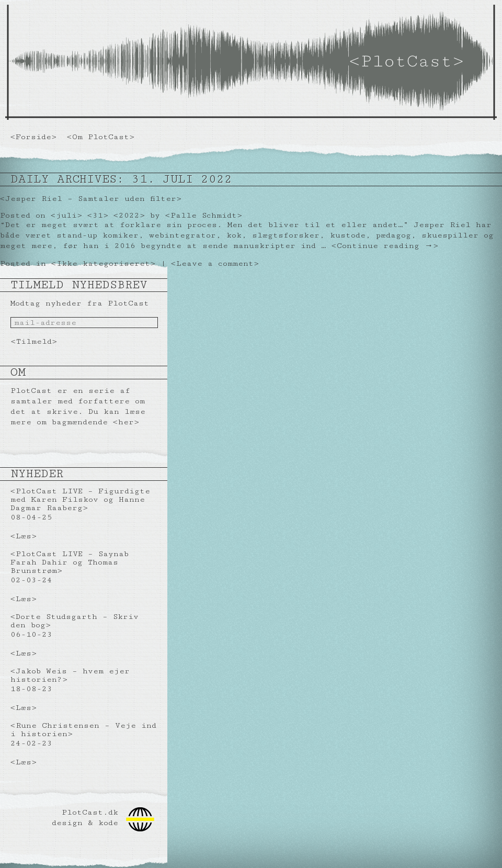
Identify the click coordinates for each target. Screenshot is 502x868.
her (126, 422)
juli (66, 215)
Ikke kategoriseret (103, 263)
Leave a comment (215, 263)
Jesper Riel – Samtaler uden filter (91, 199)
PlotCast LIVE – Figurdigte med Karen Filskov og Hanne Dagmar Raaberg (80, 499)
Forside (33, 137)
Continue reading (385, 246)
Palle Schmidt (204, 215)
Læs (24, 536)
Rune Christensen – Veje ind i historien (83, 730)
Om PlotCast (101, 137)
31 (98, 215)
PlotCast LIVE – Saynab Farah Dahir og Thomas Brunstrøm (70, 562)
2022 (129, 215)
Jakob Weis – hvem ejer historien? (70, 675)
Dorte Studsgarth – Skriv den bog (75, 621)
